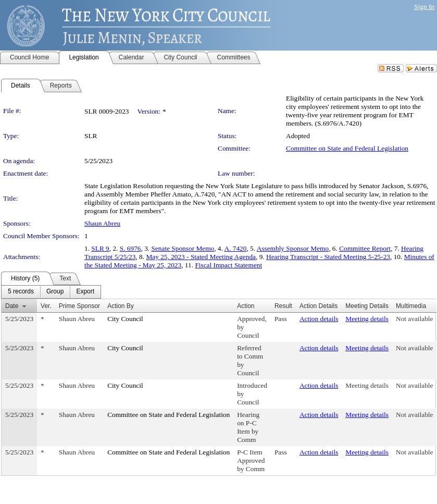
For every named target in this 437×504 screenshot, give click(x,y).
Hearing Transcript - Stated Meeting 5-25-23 (328, 257)
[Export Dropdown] (85, 292)
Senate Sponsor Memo (183, 248)
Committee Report (365, 248)
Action (246, 306)
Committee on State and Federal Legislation (347, 148)
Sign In (424, 7)
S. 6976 (130, 248)
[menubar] (51, 292)
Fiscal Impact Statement (228, 265)
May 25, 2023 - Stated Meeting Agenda (201, 257)
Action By (121, 306)
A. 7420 (235, 248)
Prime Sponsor (79, 306)
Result (283, 306)
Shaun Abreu (102, 223)
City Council (125, 319)
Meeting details (367, 319)
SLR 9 (100, 248)
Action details (319, 319)
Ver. (46, 306)
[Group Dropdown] (55, 292)
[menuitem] (21, 292)
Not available (414, 319)
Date (12, 306)
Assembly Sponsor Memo (293, 248)
